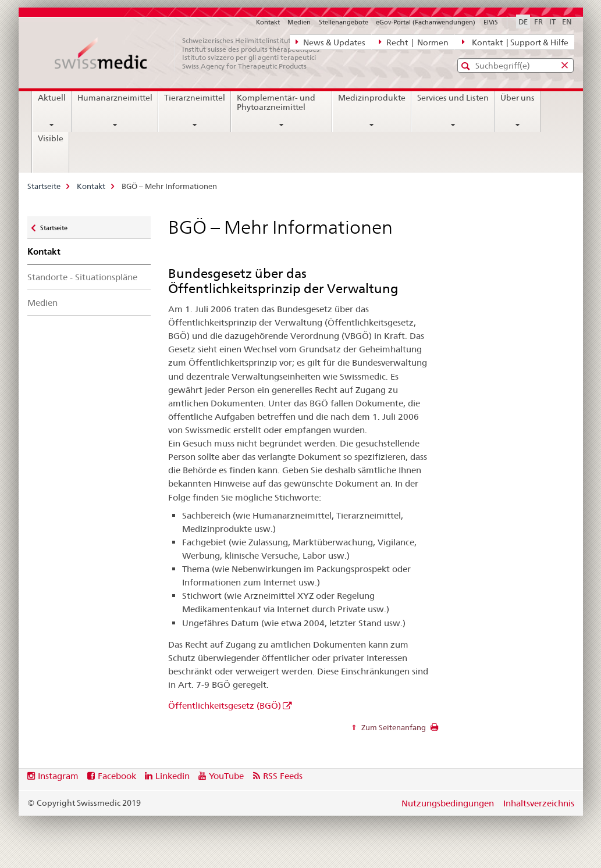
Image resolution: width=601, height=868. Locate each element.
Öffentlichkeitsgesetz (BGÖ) (225, 706)
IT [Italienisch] (552, 22)
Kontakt (268, 22)
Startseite (44, 186)
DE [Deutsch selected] (523, 22)
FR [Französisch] (538, 22)
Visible (51, 138)
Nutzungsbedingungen (448, 803)
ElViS (491, 22)
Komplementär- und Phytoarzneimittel (276, 102)
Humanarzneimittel (115, 98)
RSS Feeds (283, 776)
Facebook (117, 776)
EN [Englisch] (567, 22)
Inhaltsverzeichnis (539, 803)
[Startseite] (193, 53)
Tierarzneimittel (195, 98)
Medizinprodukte (372, 98)
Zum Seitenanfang (393, 727)
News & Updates (330, 42)
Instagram (58, 776)
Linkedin (173, 776)
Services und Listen (453, 98)
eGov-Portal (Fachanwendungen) (426, 22)
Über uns (518, 98)
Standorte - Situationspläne (82, 277)
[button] (467, 66)
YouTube (226, 776)
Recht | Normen (414, 42)
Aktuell (52, 98)
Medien (299, 22)
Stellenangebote (344, 22)
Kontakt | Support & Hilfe (515, 42)
